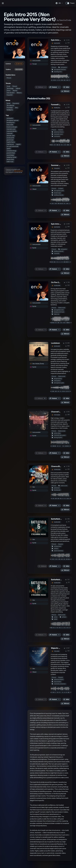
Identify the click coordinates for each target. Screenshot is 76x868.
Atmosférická (10, 106)
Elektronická (62, 308)
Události (18, 88)
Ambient (61, 188)
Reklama (19, 93)
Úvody (8, 86)
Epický (8, 103)
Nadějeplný (10, 110)
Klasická (61, 130)
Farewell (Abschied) (60, 105)
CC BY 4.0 (19, 64)
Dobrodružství (11, 93)
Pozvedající (10, 108)
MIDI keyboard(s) (18, 171)
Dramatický (16, 103)
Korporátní (10, 95)
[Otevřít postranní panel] (3, 3)
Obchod (15, 91)
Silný (16, 108)
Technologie (10, 88)
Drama (9, 91)
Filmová (9, 78)
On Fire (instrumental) (61, 282)
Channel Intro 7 (58, 412)
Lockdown (56, 343)
